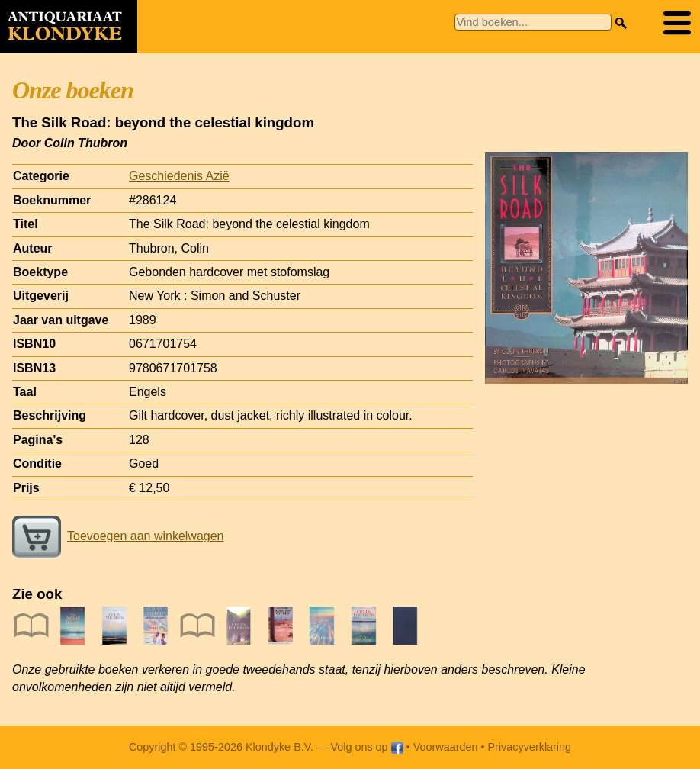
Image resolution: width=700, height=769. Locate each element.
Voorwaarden (446, 747)
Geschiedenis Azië (179, 176)
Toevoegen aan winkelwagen (118, 536)
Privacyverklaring (530, 747)
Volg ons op (366, 747)
